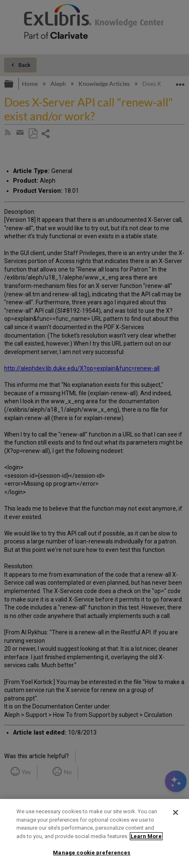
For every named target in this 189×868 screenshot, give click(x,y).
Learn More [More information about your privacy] (146, 836)
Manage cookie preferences (92, 853)
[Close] (176, 812)
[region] (94, 833)
